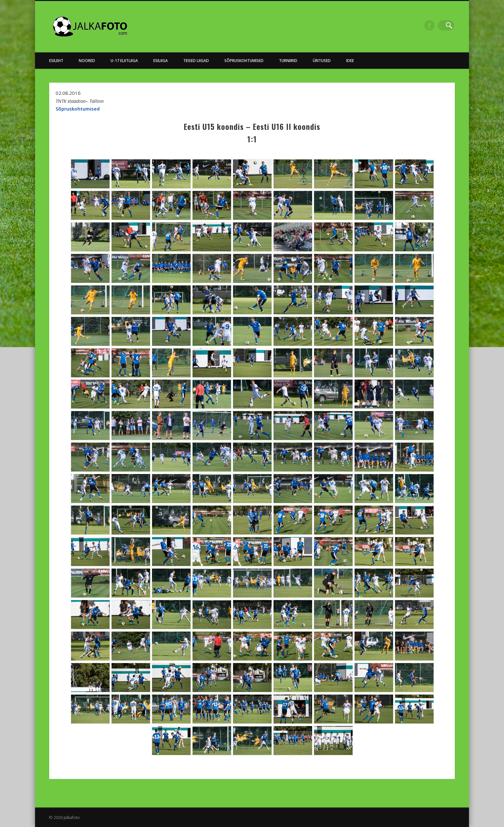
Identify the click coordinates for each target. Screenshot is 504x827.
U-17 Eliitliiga (124, 61)
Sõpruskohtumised (244, 61)
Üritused (322, 61)
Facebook (436, 25)
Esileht (56, 61)
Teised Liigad (196, 61)
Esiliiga (161, 61)
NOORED (87, 61)
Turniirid (288, 61)
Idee (350, 61)
